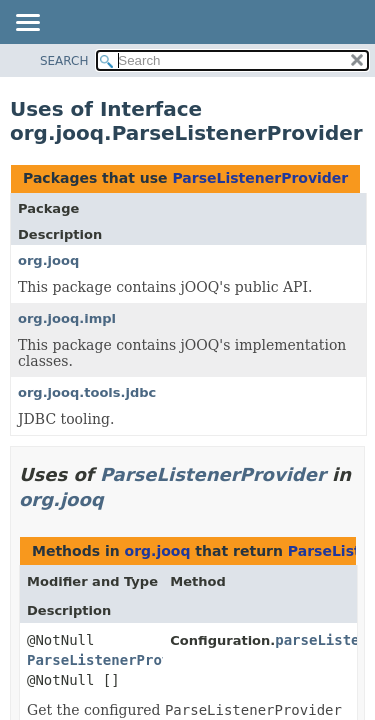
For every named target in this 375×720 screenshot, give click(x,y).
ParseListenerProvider (260, 178)
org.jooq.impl (67, 318)
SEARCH (64, 61)
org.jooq (48, 260)
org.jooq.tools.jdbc (87, 392)
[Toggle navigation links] (27, 24)
